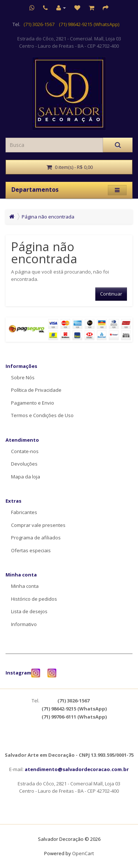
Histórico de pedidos (34, 599)
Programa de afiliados (36, 538)
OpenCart (83, 853)
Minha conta (25, 586)
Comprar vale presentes (38, 525)
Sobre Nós (23, 377)
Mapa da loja (26, 477)
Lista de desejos (29, 611)
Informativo (24, 624)
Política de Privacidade (36, 390)
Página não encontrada (48, 217)
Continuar (111, 294)
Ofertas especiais (31, 550)
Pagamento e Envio (33, 403)
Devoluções (24, 464)
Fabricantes (24, 512)
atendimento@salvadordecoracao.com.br (77, 769)
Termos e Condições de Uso (42, 415)
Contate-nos (25, 451)
